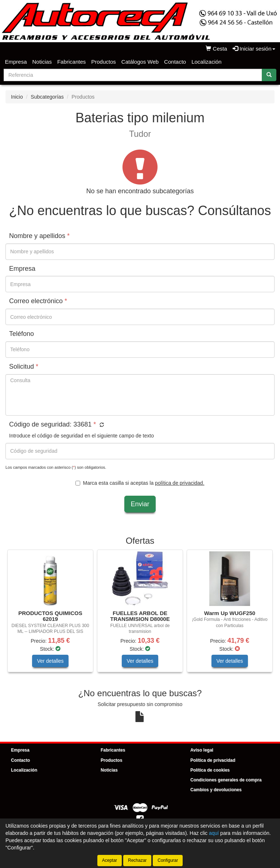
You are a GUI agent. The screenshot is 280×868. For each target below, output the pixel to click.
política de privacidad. (180, 483)
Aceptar (110, 860)
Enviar (140, 504)
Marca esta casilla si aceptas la (140, 483)
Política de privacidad (213, 760)
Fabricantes (71, 62)
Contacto (175, 62)
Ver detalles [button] (50, 661)
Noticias (42, 62)
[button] (101, 425)
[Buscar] (269, 75)
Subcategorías (47, 97)
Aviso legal (202, 750)
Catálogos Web (140, 62)
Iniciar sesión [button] (254, 49)
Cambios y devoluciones (216, 790)
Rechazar (137, 860)
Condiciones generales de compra (226, 780)
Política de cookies (210, 770)
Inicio (17, 97)
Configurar (168, 860)
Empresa (16, 62)
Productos (104, 62)
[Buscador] (133, 75)
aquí (214, 833)
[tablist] (140, 615)
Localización (207, 62)
